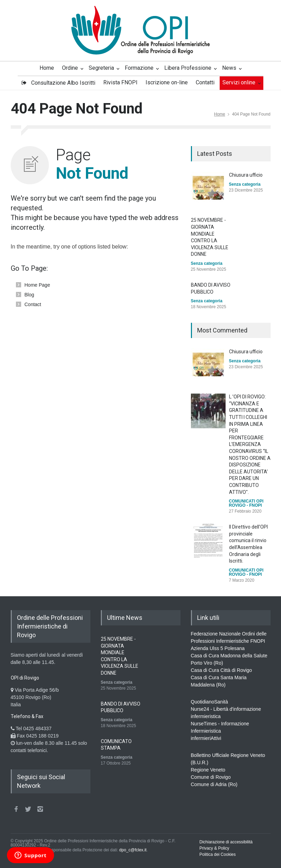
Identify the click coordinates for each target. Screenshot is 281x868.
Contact (33, 304)
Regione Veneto (208, 770)
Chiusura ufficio (246, 175)
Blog (29, 295)
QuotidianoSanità (209, 702)
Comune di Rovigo (211, 777)
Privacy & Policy (214, 848)
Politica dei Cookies (218, 854)
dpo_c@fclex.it (133, 850)
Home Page (37, 285)
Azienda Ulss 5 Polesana (218, 648)
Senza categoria (245, 184)
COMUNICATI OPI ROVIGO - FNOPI (246, 503)
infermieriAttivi (206, 738)
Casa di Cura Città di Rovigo (222, 670)
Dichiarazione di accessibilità (226, 842)
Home (220, 114)
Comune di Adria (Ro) (214, 784)
